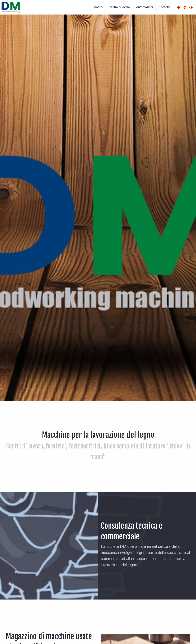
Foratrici (97, 7)
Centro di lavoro (119, 7)
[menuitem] (97, 7)
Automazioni (144, 7)
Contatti (164, 7)
